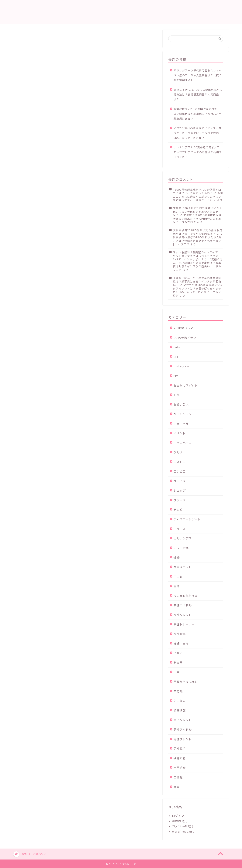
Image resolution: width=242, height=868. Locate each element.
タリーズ (180, 500)
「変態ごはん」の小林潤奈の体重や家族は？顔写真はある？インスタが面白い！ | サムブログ (198, 265)
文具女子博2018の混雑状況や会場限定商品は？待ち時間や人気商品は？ (198, 232)
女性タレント (183, 615)
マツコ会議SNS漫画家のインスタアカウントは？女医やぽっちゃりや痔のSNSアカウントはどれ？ (197, 133)
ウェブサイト (29, 130)
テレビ (178, 510)
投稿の (180, 821)
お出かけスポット (186, 386)
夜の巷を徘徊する (186, 596)
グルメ (178, 452)
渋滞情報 (180, 711)
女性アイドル (183, 605)
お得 (177, 395)
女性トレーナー (184, 624)
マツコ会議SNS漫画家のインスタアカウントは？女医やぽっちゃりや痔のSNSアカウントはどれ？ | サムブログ (198, 290)
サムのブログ (32, 12)
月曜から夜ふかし (186, 682)
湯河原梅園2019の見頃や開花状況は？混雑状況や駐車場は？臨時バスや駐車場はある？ (198, 114)
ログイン (178, 816)
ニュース (180, 529)
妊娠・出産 (181, 644)
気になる (180, 701)
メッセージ (27, 146)
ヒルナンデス (183, 538)
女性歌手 (180, 634)
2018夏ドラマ (183, 328)
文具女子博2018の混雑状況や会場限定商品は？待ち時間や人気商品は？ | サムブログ (197, 219)
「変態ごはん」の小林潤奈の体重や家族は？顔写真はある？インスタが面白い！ (197, 282)
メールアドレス (35, 115)
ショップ (180, 491)
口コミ (178, 577)
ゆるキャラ (181, 424)
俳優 (177, 557)
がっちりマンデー (186, 414)
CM (176, 357)
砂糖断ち (180, 758)
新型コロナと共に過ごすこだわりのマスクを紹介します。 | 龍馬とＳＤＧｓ (198, 196)
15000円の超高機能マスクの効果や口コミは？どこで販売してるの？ (197, 191)
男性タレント (183, 739)
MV (176, 376)
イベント (180, 433)
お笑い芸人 (181, 405)
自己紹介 (180, 768)
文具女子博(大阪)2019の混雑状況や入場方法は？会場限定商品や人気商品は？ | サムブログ (198, 239)
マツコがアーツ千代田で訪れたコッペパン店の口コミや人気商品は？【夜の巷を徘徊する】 (198, 75)
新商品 (178, 663)
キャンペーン (183, 443)
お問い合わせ (156, 2)
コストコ (180, 462)
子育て (178, 653)
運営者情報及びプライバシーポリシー (173, 6)
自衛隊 (178, 777)
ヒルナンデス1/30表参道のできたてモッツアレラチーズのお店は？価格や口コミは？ (198, 152)
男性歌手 (180, 749)
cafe (177, 347)
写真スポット (183, 567)
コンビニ (180, 472)
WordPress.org (183, 832)
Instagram (181, 366)
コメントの (183, 826)
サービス (180, 481)
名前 (27, 100)
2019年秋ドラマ (185, 338)
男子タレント (183, 720)
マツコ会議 (181, 548)
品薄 (177, 586)
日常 (177, 672)
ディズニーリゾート (187, 519)
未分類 (178, 691)
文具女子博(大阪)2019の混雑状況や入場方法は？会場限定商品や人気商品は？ (198, 94)
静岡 (177, 787)
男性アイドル (183, 730)
